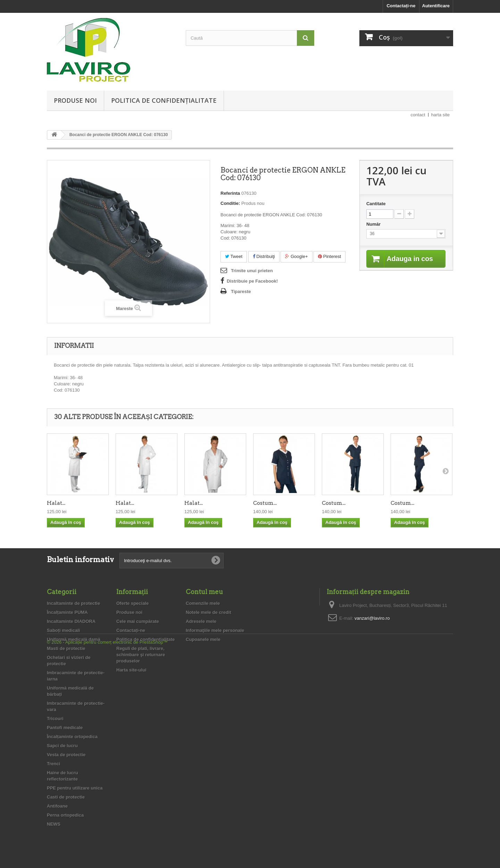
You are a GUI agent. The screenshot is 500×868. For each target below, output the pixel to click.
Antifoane (57, 806)
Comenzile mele (203, 603)
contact (418, 115)
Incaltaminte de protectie (73, 603)
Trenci (53, 764)
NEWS (54, 824)
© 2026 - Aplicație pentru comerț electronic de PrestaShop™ (107, 849)
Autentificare (436, 6)
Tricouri (55, 719)
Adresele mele (201, 621)
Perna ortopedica (65, 815)
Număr (374, 224)
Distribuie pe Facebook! (252, 281)
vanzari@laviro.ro (372, 618)
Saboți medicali (63, 630)
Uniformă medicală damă (74, 639)
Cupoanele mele (203, 639)
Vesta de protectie (66, 755)
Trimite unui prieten (252, 271)
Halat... (56, 503)
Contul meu (204, 592)
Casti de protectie (66, 797)
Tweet (234, 256)
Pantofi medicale (65, 728)
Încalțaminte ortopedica (72, 737)
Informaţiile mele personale (215, 630)
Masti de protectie (66, 648)
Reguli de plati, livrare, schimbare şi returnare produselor (141, 655)
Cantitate (376, 204)
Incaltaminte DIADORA (71, 621)
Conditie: (230, 203)
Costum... (265, 503)
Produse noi (75, 100)
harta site (440, 115)
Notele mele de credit (209, 612)
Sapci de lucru (62, 746)
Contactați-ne (401, 6)
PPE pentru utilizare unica (75, 788)
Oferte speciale (132, 603)
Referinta (230, 193)
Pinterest (330, 256)
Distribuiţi (264, 256)
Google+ (296, 256)
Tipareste (241, 291)
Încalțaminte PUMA (67, 612)
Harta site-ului (131, 670)
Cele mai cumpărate (138, 621)
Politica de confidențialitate (164, 100)
